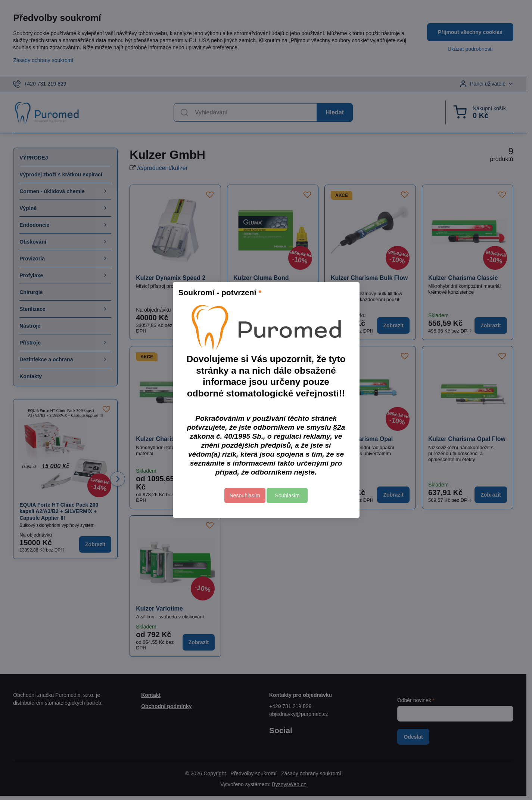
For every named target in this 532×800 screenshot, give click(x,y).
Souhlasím (287, 495)
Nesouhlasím (245, 495)
